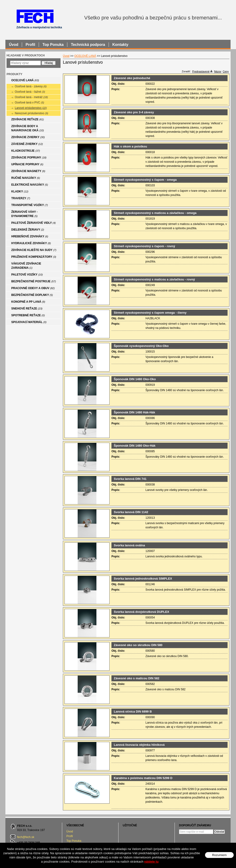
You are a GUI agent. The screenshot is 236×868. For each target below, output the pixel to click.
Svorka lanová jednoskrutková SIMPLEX (143, 579)
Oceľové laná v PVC (29, 103)
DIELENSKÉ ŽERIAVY (28, 230)
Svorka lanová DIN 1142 (131, 512)
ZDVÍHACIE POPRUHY (29, 158)
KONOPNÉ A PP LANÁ (28, 302)
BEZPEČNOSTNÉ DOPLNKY (32, 295)
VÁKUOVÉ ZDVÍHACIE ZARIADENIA (26, 266)
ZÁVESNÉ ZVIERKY (27, 144)
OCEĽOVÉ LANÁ (25, 80)
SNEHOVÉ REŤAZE (27, 309)
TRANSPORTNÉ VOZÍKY (30, 205)
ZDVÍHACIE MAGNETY (28, 171)
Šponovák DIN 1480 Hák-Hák (134, 412)
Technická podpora (88, 45)
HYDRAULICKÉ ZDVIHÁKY (31, 243)
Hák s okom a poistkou (130, 146)
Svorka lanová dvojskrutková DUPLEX (141, 612)
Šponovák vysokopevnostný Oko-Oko (141, 346)
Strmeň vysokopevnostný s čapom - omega (145, 180)
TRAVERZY (21, 198)
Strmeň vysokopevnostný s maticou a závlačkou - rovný (154, 279)
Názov (218, 71)
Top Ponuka (74, 841)
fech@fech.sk (26, 837)
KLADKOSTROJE (26, 151)
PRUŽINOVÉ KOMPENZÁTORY (34, 257)
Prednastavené (202, 71)
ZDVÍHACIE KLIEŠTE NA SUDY (34, 250)
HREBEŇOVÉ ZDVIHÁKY (30, 236)
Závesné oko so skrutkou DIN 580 (138, 645)
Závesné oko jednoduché (132, 78)
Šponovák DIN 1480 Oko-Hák (135, 446)
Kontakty (120, 45)
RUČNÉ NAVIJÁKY (26, 178)
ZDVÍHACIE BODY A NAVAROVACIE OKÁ (28, 128)
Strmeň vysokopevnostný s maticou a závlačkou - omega (155, 213)
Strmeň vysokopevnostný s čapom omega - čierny (150, 313)
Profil (70, 836)
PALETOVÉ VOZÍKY (27, 275)
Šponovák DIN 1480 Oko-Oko (135, 379)
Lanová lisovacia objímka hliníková (139, 745)
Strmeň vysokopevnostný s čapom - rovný (145, 246)
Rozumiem (219, 855)
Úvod (70, 831)
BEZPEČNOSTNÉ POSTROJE (34, 281)
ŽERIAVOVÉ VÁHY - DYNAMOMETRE (24, 214)
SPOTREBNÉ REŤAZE (28, 315)
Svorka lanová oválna (129, 545)
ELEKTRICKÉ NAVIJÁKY (30, 185)
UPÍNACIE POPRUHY (27, 164)
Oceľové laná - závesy (31, 86)
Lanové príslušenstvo (31, 108)
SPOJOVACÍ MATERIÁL (29, 322)
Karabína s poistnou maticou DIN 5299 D (143, 778)
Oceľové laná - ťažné (30, 92)
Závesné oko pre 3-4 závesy (134, 112)
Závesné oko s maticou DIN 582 (137, 678)
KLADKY (20, 191)
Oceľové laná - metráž (31, 97)
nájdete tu (151, 862)
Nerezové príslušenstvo (31, 113)
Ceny (226, 71)
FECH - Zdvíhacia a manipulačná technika (35, 16)
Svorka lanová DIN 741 (130, 479)
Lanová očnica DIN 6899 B (133, 712)
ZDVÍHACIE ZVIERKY (28, 137)
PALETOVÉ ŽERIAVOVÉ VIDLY (34, 223)
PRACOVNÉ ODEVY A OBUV (33, 288)
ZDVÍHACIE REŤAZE (28, 119)
